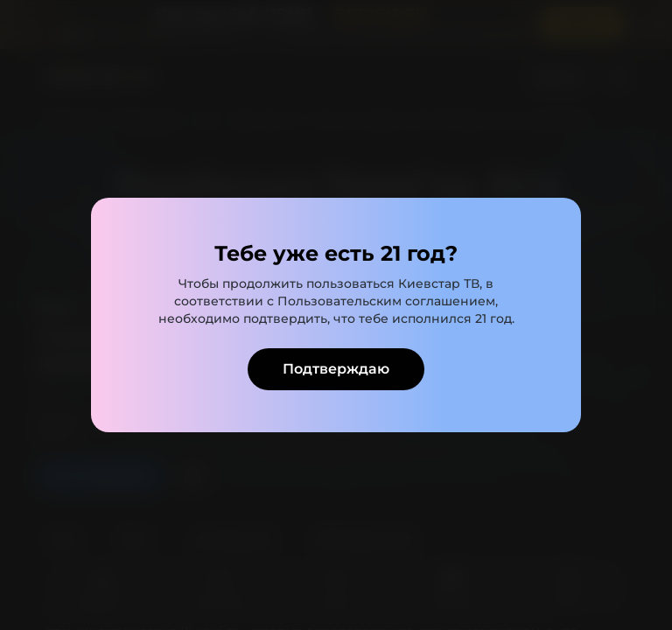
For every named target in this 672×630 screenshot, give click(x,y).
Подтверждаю (336, 369)
